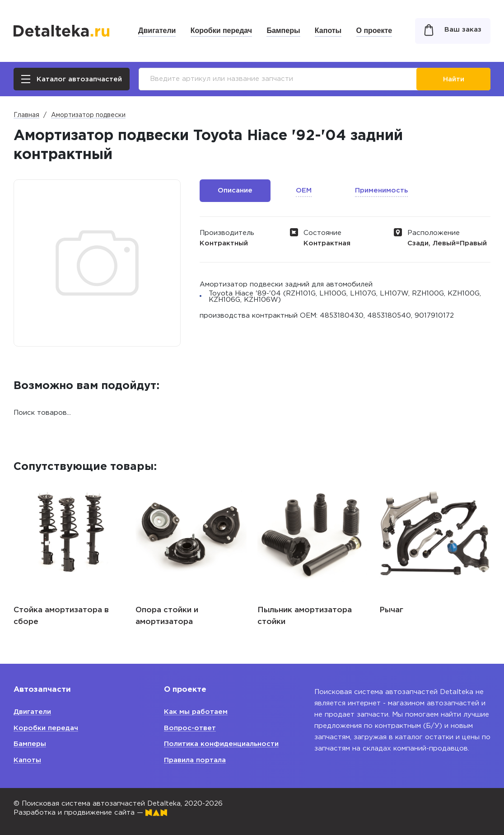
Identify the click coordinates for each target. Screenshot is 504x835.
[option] (69, 551)
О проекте (374, 30)
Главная (26, 115)
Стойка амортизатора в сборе (61, 616)
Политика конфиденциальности (221, 744)
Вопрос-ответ (190, 728)
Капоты (328, 30)
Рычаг (391, 610)
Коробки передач (221, 30)
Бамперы (283, 30)
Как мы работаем (196, 712)
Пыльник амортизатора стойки (305, 616)
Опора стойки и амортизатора (167, 616)
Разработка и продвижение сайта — (90, 813)
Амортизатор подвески (88, 115)
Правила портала (195, 760)
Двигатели (157, 30)
